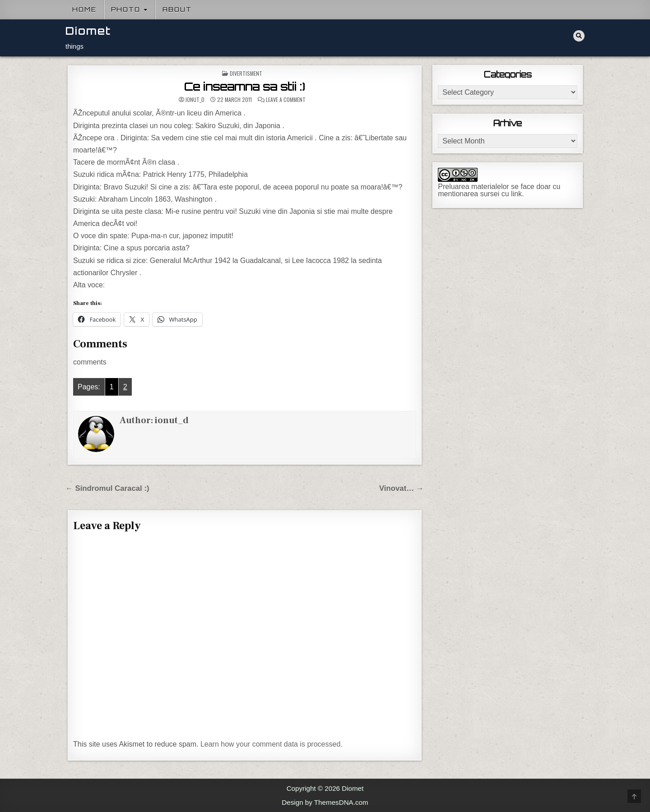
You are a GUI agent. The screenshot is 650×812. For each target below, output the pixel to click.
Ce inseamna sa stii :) (245, 87)
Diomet (88, 31)
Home (84, 9)
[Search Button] (579, 36)
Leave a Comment (286, 100)
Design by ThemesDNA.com (325, 802)
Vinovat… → (402, 488)
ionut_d (195, 100)
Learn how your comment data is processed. (272, 744)
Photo (126, 9)
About (177, 9)
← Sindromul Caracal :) (107, 488)
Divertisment (246, 73)
